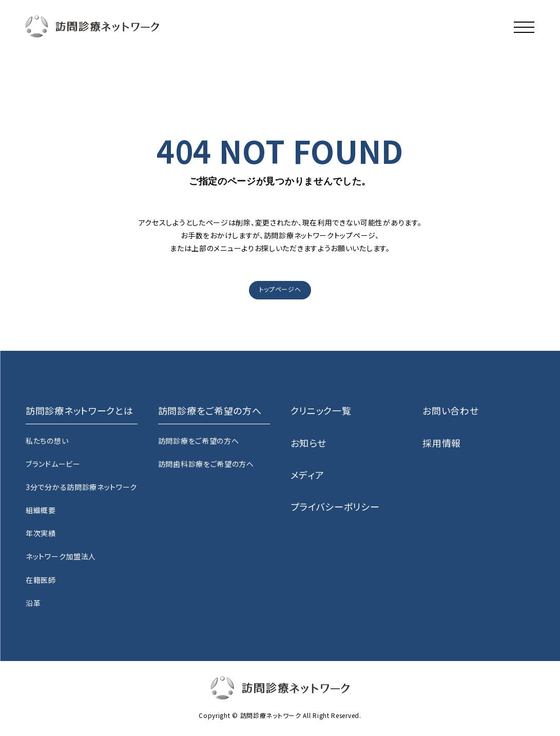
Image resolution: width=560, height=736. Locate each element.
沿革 (33, 603)
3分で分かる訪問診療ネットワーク (81, 487)
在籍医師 (41, 580)
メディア (307, 475)
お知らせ (308, 443)
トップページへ (280, 289)
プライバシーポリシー (335, 506)
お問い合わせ (450, 410)
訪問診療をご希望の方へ (199, 441)
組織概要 (41, 510)
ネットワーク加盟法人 (61, 556)
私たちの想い (47, 441)
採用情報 (442, 443)
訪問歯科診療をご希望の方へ (206, 464)
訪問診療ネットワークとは (79, 410)
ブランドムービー (53, 464)
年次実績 (41, 533)
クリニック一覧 (321, 410)
